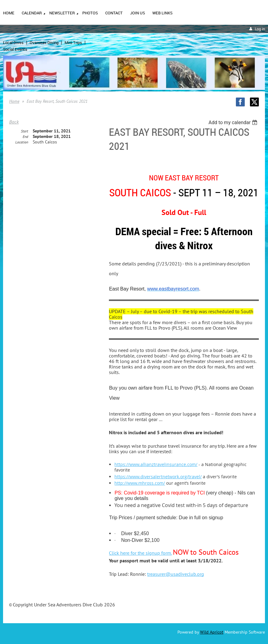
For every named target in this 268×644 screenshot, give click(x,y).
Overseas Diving (44, 43)
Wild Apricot (212, 632)
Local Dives (13, 43)
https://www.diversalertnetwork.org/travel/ (158, 477)
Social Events (15, 49)
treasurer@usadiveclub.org (176, 574)
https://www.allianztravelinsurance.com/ (156, 464)
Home (14, 101)
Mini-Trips (73, 43)
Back (14, 122)
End (25, 137)
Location (22, 142)
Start (24, 131)
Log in (260, 29)
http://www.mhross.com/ (140, 483)
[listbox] (234, 122)
